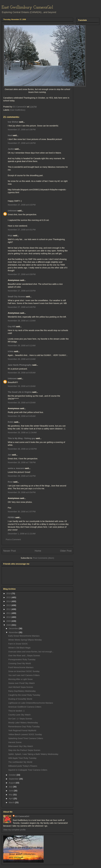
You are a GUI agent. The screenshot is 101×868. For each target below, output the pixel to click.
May (11, 795)
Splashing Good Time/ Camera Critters (26, 738)
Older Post (66, 551)
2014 (9, 601)
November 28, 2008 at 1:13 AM (22, 321)
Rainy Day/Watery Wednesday (22, 691)
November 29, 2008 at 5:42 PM (22, 476)
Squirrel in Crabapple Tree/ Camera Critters (28, 770)
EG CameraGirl (22, 816)
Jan (9, 455)
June (11, 791)
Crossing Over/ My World (20, 663)
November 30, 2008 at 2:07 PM (22, 512)
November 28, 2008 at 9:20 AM (22, 403)
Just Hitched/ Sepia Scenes (21, 687)
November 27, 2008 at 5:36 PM (22, 130)
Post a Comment (13, 539)
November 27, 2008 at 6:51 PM (22, 230)
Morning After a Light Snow (20, 679)
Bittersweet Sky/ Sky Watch (21, 746)
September (14, 779)
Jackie (11, 149)
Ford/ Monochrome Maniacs (21, 667)
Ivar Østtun (13, 122)
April (11, 799)
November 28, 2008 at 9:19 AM (22, 386)
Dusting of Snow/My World (20, 699)
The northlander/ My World (20, 762)
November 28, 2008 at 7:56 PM (22, 462)
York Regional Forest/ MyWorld (22, 730)
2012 (9, 609)
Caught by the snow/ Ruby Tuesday (24, 695)
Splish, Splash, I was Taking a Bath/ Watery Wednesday (33, 754)
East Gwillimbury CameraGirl (27, 7)
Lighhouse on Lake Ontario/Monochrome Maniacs (31, 703)
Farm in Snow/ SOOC (18, 644)
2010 (9, 617)
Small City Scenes (16, 297)
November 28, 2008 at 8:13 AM (22, 359)
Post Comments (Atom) (44, 558)
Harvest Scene (15, 742)
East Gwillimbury (18, 110)
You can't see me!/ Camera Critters (24, 675)
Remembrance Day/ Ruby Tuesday (24, 727)
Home (38, 551)
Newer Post (9, 551)
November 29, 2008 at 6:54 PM (22, 492)
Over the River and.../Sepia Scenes (24, 656)
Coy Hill (12, 327)
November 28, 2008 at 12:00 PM (22, 449)
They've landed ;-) (16, 711)
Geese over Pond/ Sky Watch (22, 683)
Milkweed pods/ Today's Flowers (23, 766)
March (12, 802)
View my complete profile (14, 830)
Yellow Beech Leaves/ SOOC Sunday (25, 734)
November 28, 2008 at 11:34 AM (22, 432)
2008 (9, 625)
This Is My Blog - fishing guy (21, 438)
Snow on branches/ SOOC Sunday (24, 671)
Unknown (12, 211)
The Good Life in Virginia (20, 392)
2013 (9, 605)
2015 (9, 597)
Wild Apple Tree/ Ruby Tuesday (22, 758)
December (14, 628)
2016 (9, 593)
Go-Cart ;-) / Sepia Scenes (20, 719)
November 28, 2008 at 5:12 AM (22, 346)
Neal (10, 135)
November (14, 632)
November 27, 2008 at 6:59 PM (22, 274)
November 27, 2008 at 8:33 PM (22, 291)
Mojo (10, 236)
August (12, 783)
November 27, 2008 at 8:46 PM (22, 307)
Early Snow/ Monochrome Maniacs (24, 636)
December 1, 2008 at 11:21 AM (22, 534)
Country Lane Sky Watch (19, 715)
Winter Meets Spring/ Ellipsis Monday (25, 640)
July (11, 787)
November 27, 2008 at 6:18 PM (22, 143)
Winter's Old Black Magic (19, 648)
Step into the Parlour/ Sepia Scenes (24, 750)
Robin (11, 422)
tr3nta (11, 351)
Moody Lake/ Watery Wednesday (23, 723)
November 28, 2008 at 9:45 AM (22, 416)
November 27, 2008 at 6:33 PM (22, 205)
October (13, 775)
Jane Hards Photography (20, 365)
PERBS (11, 517)
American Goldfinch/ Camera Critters (25, 707)
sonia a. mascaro (16, 468)
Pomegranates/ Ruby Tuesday (22, 659)
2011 (9, 613)
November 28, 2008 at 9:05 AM (22, 373)
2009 (9, 621)
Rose (10, 482)
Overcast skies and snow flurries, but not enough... (31, 652)
